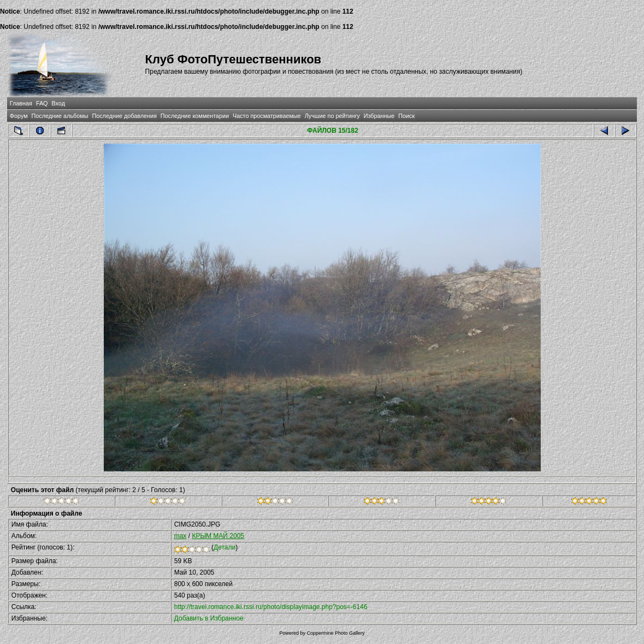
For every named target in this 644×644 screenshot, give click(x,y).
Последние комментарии (195, 116)
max (181, 536)
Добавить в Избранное (209, 618)
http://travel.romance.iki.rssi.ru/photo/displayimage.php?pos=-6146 (271, 607)
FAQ (42, 103)
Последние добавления (124, 116)
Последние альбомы (60, 116)
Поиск (406, 116)
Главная (21, 103)
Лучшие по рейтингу (332, 116)
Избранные (379, 116)
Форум (19, 116)
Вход (58, 103)
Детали (224, 547)
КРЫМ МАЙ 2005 (218, 536)
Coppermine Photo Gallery (335, 633)
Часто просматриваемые (267, 116)
